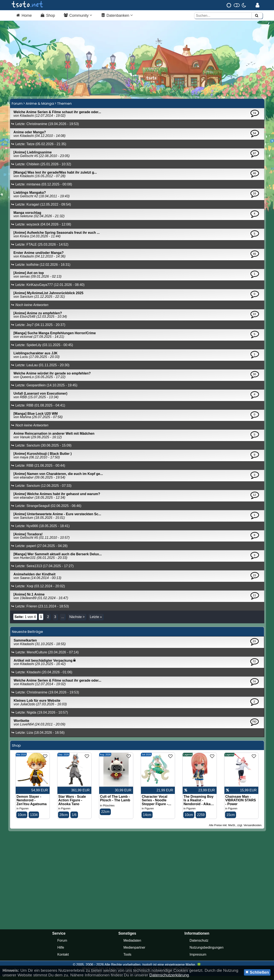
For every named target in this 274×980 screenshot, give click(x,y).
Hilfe (61, 951)
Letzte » (96, 620)
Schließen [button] (257, 972)
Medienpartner (134, 951)
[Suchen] (257, 16)
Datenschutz (199, 945)
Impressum (198, 958)
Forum (17, 107)
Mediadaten (132, 945)
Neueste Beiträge (27, 635)
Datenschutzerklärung (169, 975)
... (63, 620)
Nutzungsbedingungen (207, 951)
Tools (127, 958)
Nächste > (77, 620)
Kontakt (63, 958)
